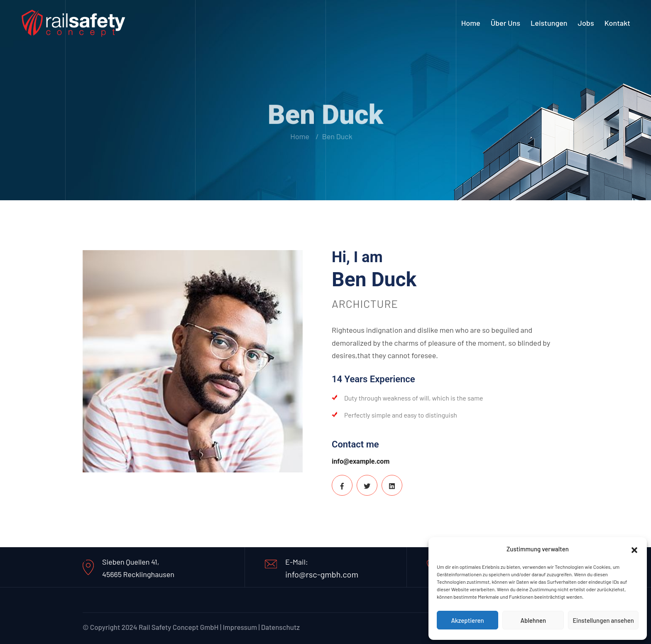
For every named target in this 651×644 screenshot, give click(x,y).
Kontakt (617, 23)
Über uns (505, 23)
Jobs (586, 23)
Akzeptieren (467, 620)
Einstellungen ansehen (603, 620)
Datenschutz (280, 627)
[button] (634, 549)
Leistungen (549, 23)
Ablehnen (533, 620)
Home (471, 23)
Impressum (240, 627)
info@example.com (361, 461)
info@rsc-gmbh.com (322, 574)
